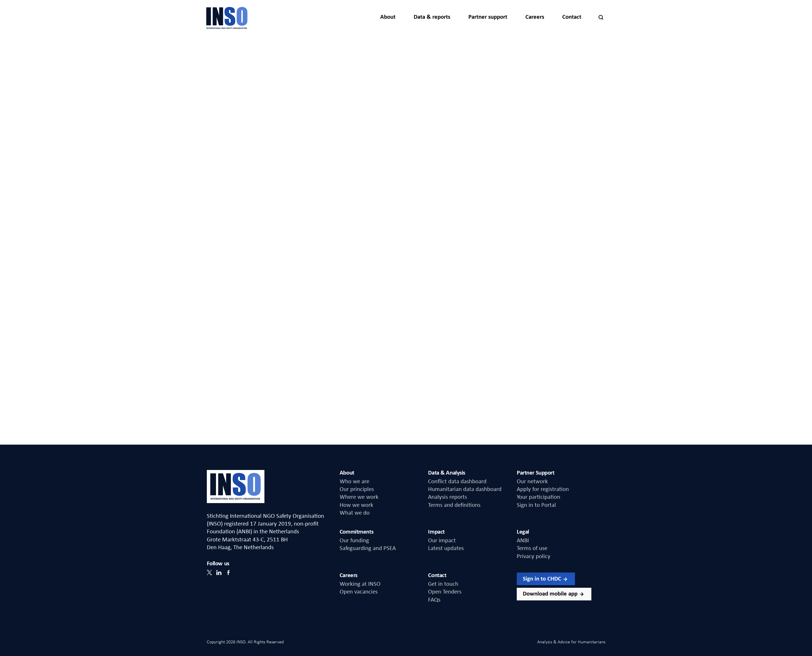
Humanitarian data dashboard (465, 489)
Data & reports (432, 17)
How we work (356, 505)
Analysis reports (447, 497)
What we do (355, 513)
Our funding (354, 541)
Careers (535, 17)
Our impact (442, 541)
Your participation (539, 497)
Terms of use (532, 548)
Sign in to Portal (536, 505)
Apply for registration (543, 489)
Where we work (359, 497)
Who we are (354, 482)
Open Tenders (445, 592)
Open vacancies (359, 592)
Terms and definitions (454, 505)
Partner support (488, 17)
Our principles (357, 489)
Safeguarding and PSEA (368, 548)
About (388, 17)
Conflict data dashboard (457, 482)
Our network (532, 482)
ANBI (523, 541)
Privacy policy (534, 557)
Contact (572, 17)
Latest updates (446, 548)
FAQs (434, 600)
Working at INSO (360, 584)
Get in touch (443, 584)
